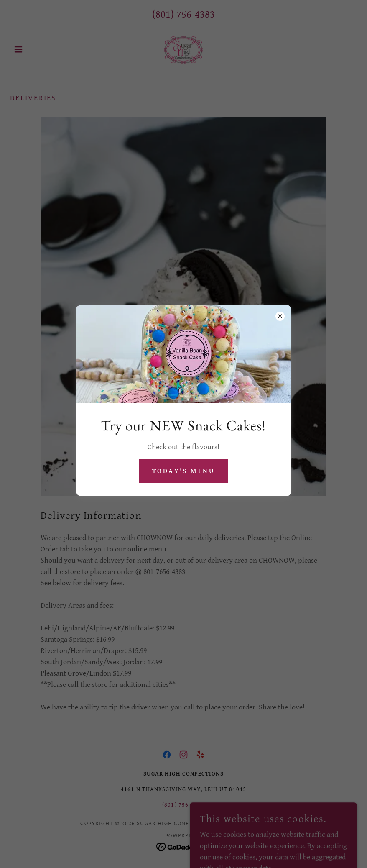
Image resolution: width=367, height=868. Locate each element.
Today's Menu (183, 471)
